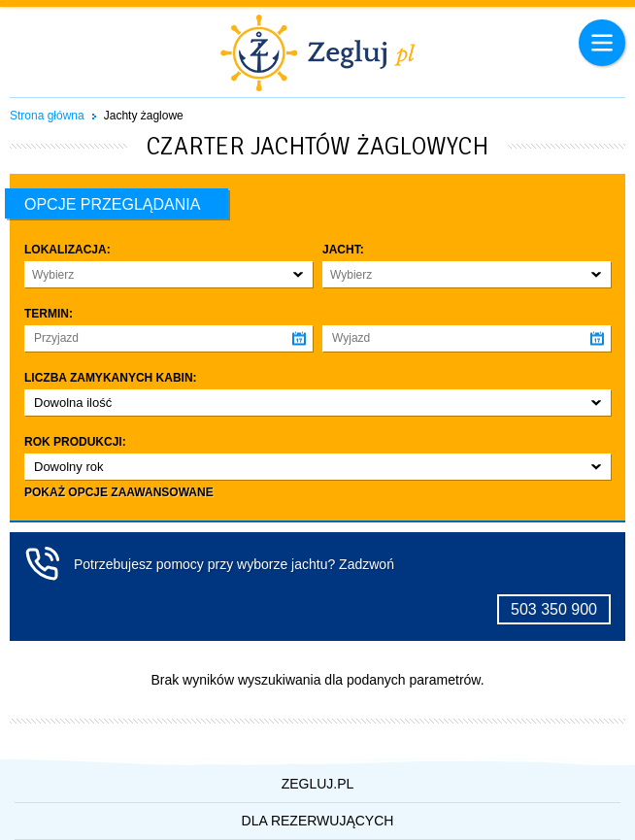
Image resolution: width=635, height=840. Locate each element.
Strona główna (47, 116)
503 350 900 (554, 609)
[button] (168, 274)
